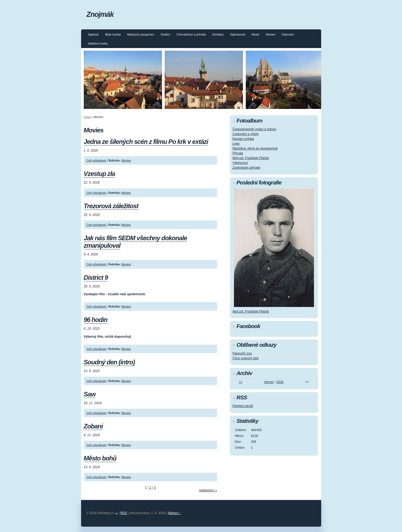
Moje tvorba (113, 34)
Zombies (218, 34)
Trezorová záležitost (111, 206)
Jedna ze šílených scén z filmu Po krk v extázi (146, 142)
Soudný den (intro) (109, 362)
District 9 (96, 277)
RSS (124, 513)
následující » (208, 490)
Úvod (87, 117)
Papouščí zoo (242, 353)
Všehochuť (240, 163)
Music (255, 34)
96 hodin (96, 320)
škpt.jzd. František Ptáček (251, 158)
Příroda (238, 153)
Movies (271, 34)
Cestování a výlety (246, 134)
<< (241, 382)
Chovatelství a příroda (191, 34)
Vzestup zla (99, 174)
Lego (236, 144)
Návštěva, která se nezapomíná (255, 148)
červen (269, 382)
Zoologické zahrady (246, 168)
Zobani (93, 426)
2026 (280, 382)
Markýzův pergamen (140, 34)
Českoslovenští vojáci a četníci (254, 129)
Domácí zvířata (243, 139)
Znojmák (100, 14)
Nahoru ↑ (175, 513)
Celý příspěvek (96, 160)
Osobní (165, 34)
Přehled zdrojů (243, 406)
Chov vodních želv (246, 358)
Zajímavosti (238, 34)
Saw (90, 394)
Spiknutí (93, 34)
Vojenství (288, 34)
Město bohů (100, 458)
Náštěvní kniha (98, 44)
